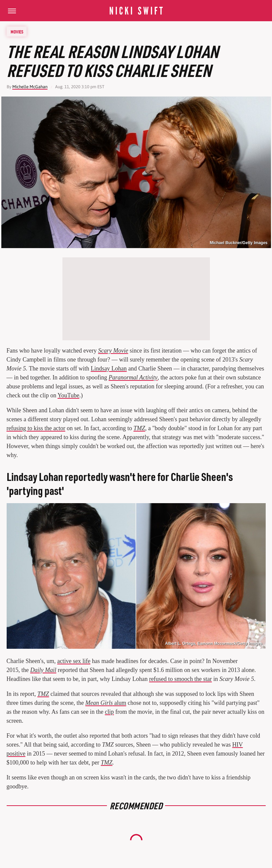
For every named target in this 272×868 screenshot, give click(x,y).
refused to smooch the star (181, 679)
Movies (17, 32)
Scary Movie (113, 351)
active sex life (74, 661)
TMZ (43, 694)
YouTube (68, 395)
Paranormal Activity (133, 377)
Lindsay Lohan (109, 368)
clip (109, 712)
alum (106, 703)
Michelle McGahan (30, 87)
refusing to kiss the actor (36, 428)
